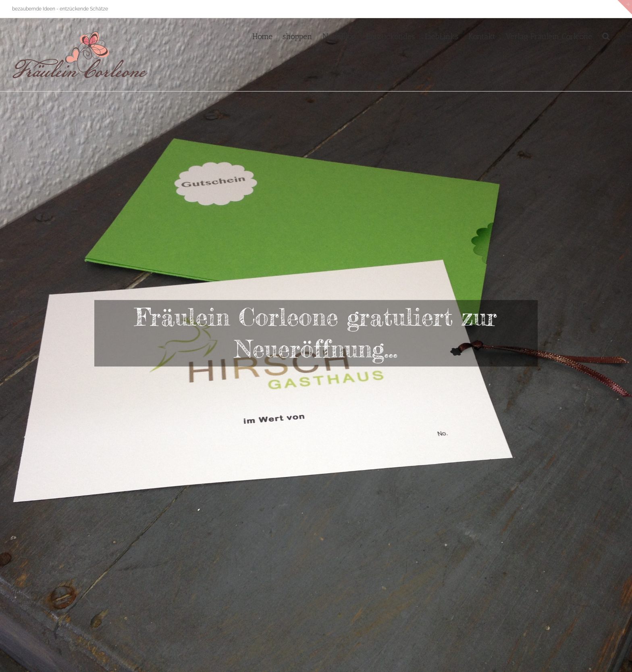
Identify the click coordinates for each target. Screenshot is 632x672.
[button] (606, 35)
